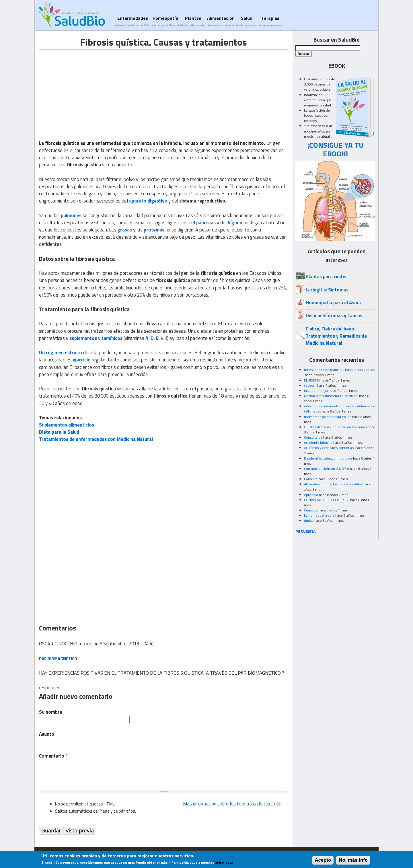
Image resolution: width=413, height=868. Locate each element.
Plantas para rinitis (326, 277)
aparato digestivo (148, 201)
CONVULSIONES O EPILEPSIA (327, 500)
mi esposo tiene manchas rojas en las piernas (339, 370)
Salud (247, 21)
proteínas (154, 230)
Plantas (193, 21)
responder (49, 688)
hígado (235, 223)
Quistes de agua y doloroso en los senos (335, 427)
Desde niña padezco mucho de (328, 458)
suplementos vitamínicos (96, 338)
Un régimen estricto (61, 353)
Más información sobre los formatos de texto (229, 804)
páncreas (206, 223)
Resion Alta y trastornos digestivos (331, 396)
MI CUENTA (306, 531)
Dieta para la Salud (59, 432)
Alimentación (221, 21)
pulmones (71, 215)
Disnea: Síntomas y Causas (334, 316)
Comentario (53, 756)
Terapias (270, 21)
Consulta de (313, 437)
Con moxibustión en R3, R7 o (327, 469)
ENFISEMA (312, 380)
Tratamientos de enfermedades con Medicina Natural (96, 439)
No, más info (353, 860)
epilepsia (311, 495)
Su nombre (51, 712)
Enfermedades (133, 21)
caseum (310, 385)
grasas (125, 230)
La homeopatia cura (319, 515)
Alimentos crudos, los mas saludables (333, 484)
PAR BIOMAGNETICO (58, 659)
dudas (309, 520)
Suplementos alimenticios (67, 425)
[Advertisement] (87, 90)
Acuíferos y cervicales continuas (329, 448)
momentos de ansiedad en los (328, 417)
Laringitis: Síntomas (327, 290)
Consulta (311, 479)
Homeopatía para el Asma (333, 303)
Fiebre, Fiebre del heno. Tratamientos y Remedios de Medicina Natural (336, 336)
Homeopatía (165, 21)
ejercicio (82, 360)
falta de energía (316, 391)
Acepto (323, 860)
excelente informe (318, 442)
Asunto (47, 734)
